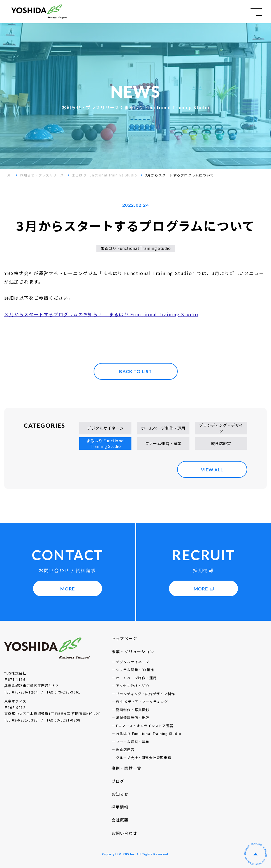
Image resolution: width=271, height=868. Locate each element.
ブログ (118, 781)
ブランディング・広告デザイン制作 (145, 694)
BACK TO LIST (135, 371)
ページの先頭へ (256, 854)
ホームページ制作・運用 (163, 428)
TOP (8, 175)
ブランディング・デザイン (221, 428)
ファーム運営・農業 (163, 443)
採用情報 (120, 807)
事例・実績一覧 (126, 768)
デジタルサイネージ (105, 428)
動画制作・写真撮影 (133, 710)
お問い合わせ (124, 833)
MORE (67, 589)
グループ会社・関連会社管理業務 (144, 758)
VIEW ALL (212, 470)
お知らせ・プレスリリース (42, 175)
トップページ (124, 638)
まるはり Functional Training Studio (104, 175)
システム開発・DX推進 (135, 670)
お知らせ (120, 794)
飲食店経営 (221, 443)
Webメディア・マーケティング (142, 701)
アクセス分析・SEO (133, 686)
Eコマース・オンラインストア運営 (145, 726)
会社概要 (120, 820)
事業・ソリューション (133, 651)
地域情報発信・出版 (133, 717)
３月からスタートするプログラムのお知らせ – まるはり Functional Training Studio (101, 314)
